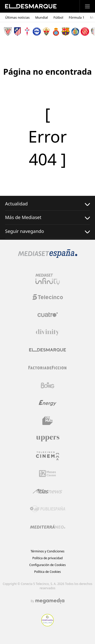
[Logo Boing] (48, 385)
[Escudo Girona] (85, 32)
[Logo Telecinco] (48, 297)
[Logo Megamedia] (50, 601)
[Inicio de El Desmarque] (31, 6)
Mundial (42, 18)
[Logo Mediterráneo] (48, 527)
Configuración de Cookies (48, 565)
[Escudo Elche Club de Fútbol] (46, 32)
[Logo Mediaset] (48, 256)
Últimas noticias (17, 18)
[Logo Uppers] (48, 438)
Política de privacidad (48, 558)
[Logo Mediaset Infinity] (48, 279)
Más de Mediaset (48, 217)
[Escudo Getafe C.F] (75, 32)
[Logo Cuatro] (48, 315)
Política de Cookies (48, 572)
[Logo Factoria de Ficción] (48, 368)
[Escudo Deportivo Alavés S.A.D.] (37, 32)
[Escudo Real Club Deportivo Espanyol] (56, 32)
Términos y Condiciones (48, 551)
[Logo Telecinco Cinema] (48, 456)
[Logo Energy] (48, 403)
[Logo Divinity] (48, 332)
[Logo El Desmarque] (48, 350)
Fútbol (58, 18)
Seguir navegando (48, 231)
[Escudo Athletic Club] (8, 32)
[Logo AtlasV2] (48, 491)
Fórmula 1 (77, 18)
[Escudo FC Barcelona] (66, 32)
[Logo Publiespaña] (48, 509)
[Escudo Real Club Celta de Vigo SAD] (27, 32)
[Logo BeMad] (48, 421)
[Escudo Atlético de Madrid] (17, 32)
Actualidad (48, 204)
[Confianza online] (48, 625)
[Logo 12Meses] (48, 474)
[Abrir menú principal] (87, 6)
